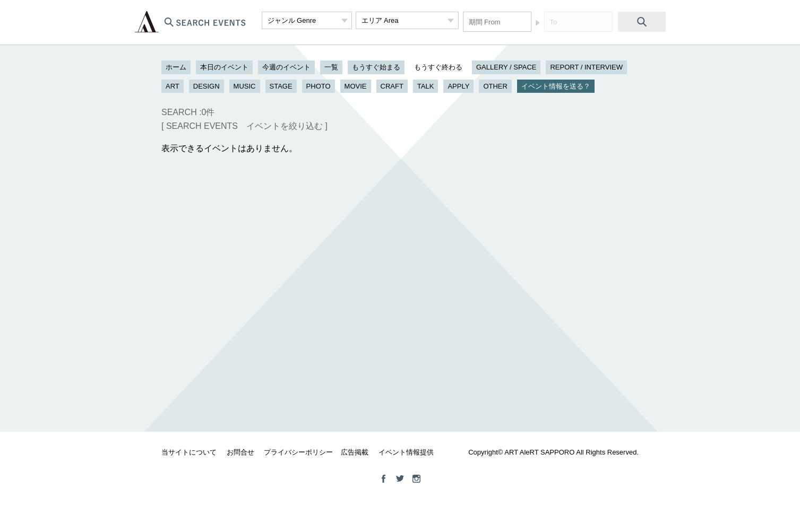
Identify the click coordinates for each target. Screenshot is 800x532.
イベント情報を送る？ (556, 86)
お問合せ (240, 452)
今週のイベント (286, 67)
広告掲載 (355, 452)
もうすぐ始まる (376, 67)
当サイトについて (189, 452)
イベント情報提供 (406, 452)
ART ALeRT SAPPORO (147, 21)
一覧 (331, 67)
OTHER (495, 86)
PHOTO (319, 86)
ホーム (176, 67)
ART (173, 86)
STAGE (281, 86)
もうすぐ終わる (438, 67)
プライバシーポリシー (298, 452)
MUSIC (245, 86)
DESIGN (207, 86)
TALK (426, 86)
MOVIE (356, 86)
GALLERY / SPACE (506, 67)
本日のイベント (224, 67)
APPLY (458, 86)
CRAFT (392, 86)
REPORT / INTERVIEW (586, 67)
